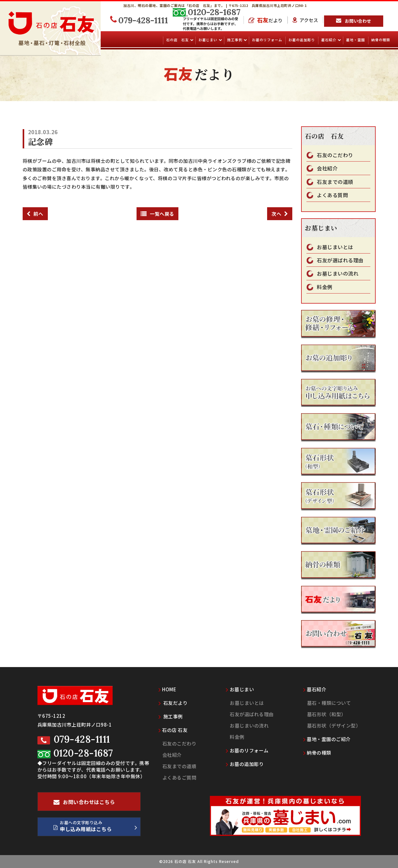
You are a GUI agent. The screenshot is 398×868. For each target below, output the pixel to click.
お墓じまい (208, 40)
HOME (168, 689)
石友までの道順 (335, 182)
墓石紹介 (329, 40)
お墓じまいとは (335, 247)
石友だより (173, 703)
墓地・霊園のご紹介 (327, 739)
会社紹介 (327, 168)
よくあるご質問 (179, 777)
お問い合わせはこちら (84, 804)
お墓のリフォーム (267, 40)
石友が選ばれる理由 (340, 260)
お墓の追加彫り (302, 40)
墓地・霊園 (356, 40)
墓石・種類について (329, 703)
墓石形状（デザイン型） (334, 725)
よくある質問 (332, 195)
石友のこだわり (335, 155)
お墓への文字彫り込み (95, 828)
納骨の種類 (381, 40)
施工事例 (235, 40)
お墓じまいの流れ (338, 274)
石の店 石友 (178, 40)
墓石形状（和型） (327, 714)
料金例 (325, 287)
